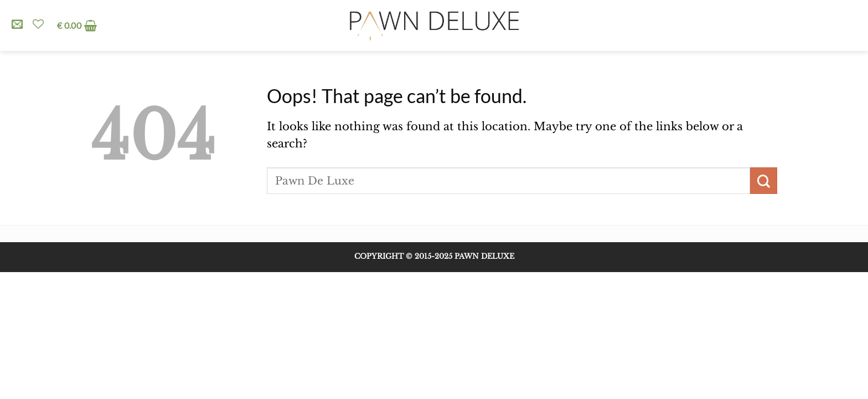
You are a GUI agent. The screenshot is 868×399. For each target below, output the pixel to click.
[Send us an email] (17, 25)
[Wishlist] (38, 24)
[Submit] (764, 181)
